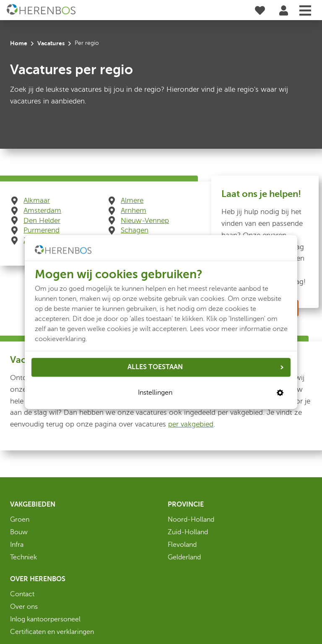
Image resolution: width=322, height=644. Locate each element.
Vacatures (51, 43)
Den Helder (42, 221)
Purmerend (42, 230)
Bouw (19, 532)
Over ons (24, 607)
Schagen (135, 230)
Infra (17, 545)
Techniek (23, 557)
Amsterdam (42, 211)
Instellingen (211, 393)
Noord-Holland (191, 520)
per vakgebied (191, 424)
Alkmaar (37, 200)
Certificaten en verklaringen (52, 632)
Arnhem (134, 211)
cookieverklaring (60, 339)
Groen (20, 520)
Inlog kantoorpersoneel (45, 619)
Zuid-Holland (188, 532)
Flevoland (182, 545)
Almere (132, 200)
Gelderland (184, 557)
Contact (22, 594)
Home (19, 43)
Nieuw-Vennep (145, 221)
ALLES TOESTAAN (205, 367)
